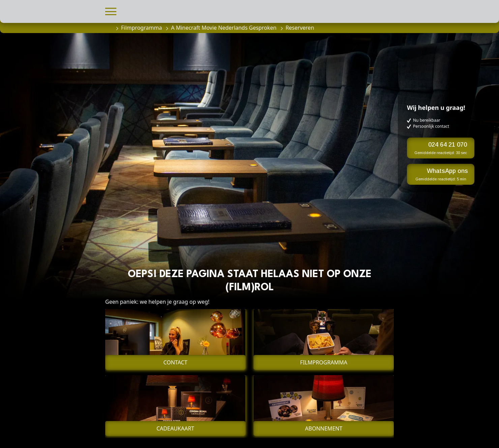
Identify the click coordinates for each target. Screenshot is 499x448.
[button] (111, 11)
